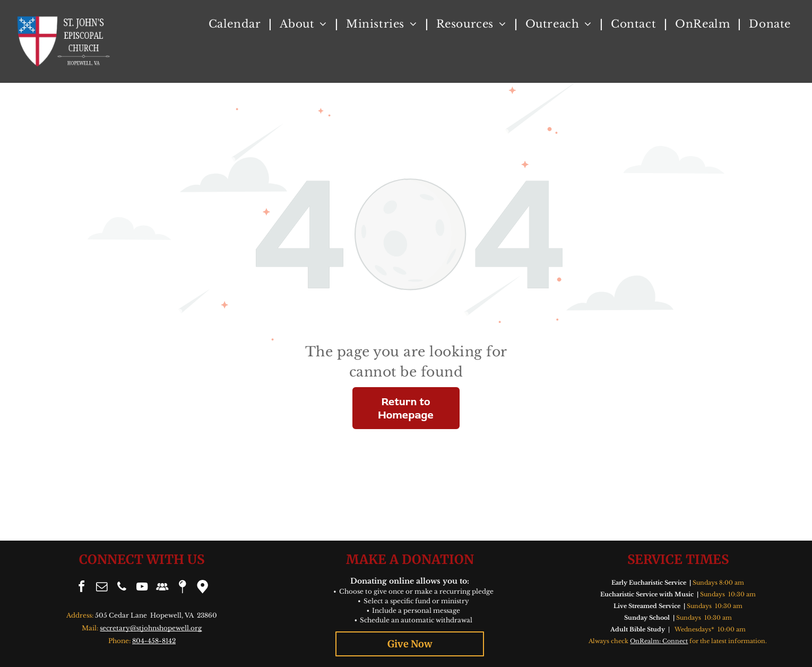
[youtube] (142, 588)
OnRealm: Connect (659, 641)
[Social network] (162, 588)
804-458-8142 (154, 641)
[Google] (202, 588)
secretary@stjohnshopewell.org (151, 628)
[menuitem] (236, 24)
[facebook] (81, 588)
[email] (101, 588)
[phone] (122, 588)
